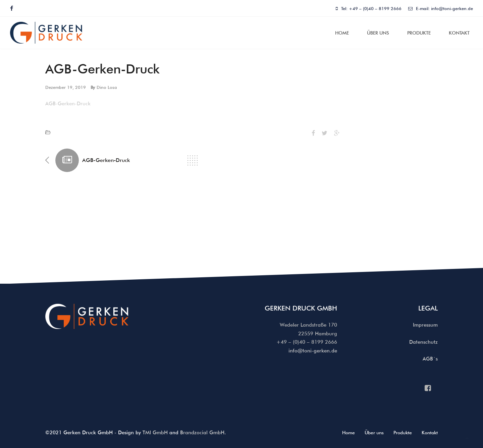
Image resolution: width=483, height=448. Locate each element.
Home (342, 33)
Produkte (419, 33)
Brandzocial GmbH (202, 433)
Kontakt (459, 33)
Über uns (378, 33)
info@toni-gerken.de (313, 351)
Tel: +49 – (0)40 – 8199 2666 (369, 8)
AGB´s (430, 359)
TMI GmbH (155, 433)
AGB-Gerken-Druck (68, 104)
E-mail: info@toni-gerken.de (441, 8)
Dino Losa (107, 87)
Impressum (425, 325)
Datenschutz (423, 342)
